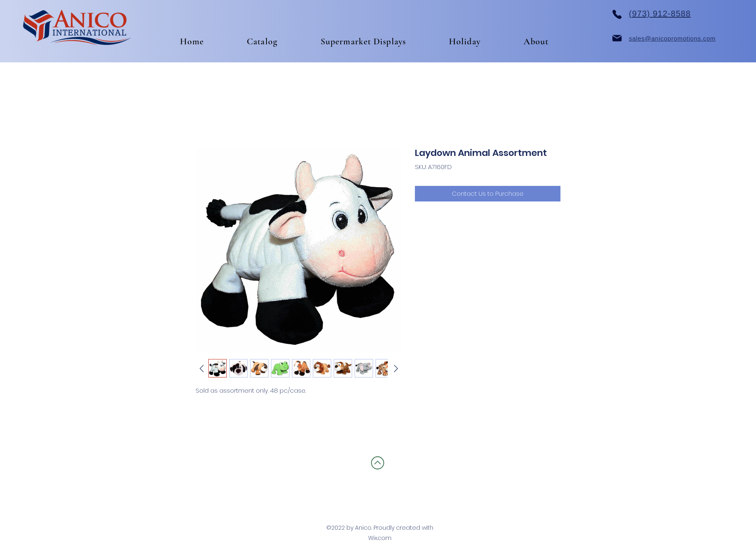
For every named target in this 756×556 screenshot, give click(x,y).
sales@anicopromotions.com (672, 38)
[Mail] (617, 38)
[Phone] (617, 14)
